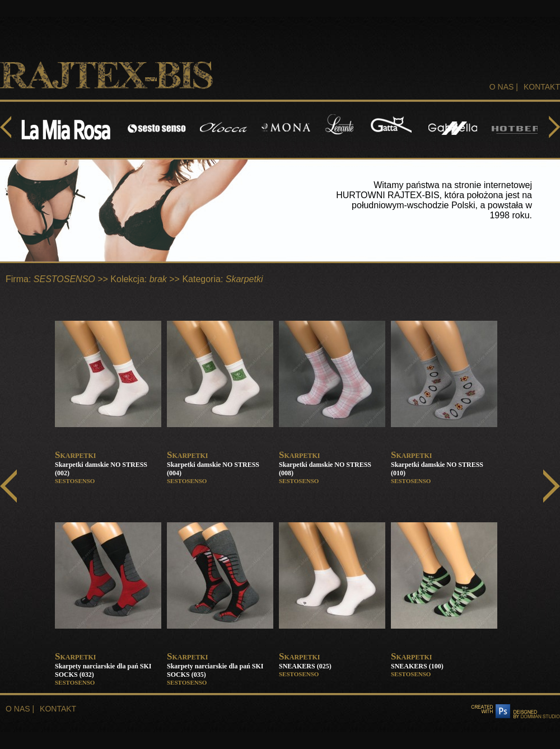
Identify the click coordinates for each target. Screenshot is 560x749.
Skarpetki (244, 279)
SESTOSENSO (64, 279)
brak (158, 279)
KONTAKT (542, 87)
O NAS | (504, 87)
